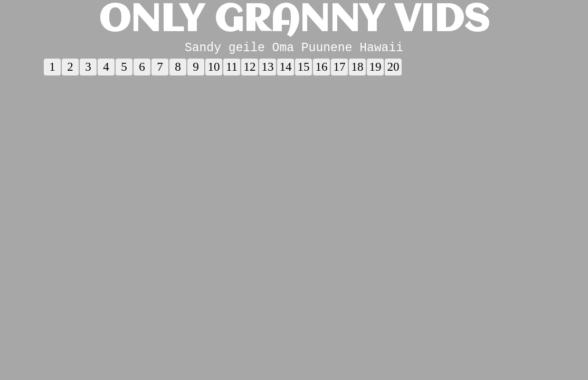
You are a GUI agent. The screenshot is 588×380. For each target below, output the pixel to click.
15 (304, 70)
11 (232, 70)
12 (250, 70)
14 (286, 70)
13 (268, 70)
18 (358, 70)
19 (376, 70)
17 (340, 70)
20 (393, 70)
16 (322, 70)
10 (214, 70)
